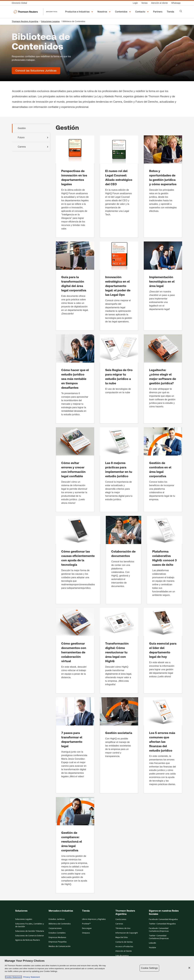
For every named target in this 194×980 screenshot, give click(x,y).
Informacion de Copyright (127, 933)
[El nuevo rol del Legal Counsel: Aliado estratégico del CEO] (119, 187)
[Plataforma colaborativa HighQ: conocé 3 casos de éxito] (164, 560)
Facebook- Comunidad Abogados (163, 919)
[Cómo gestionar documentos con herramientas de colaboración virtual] (75, 651)
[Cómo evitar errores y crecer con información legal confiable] (75, 470)
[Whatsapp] (176, 3)
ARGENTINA (52, 12)
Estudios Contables (57, 933)
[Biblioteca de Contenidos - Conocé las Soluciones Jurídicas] (36, 71)
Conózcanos (121, 919)
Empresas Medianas (57, 937)
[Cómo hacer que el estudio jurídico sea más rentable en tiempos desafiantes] (75, 379)
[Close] (189, 968)
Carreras (119, 924)
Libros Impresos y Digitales (94, 919)
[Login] (135, 3)
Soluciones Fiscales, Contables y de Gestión (30, 925)
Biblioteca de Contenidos (60, 924)
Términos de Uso (123, 928)
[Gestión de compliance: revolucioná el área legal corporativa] (75, 845)
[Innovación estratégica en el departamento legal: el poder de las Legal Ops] (119, 286)
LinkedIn (152, 943)
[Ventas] (144, 3)
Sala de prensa (122, 956)
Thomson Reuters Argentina (25, 21)
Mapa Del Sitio (122, 937)
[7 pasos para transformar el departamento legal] (75, 745)
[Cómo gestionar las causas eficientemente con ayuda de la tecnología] (78, 560)
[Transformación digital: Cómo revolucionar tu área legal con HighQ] (119, 651)
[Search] (181, 11)
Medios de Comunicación (60, 946)
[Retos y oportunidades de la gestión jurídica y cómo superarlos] (163, 187)
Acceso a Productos (124, 947)
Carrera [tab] (34, 147)
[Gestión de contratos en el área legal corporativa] (163, 470)
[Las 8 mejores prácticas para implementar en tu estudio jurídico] (119, 470)
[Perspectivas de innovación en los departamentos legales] (75, 187)
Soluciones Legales (50, 21)
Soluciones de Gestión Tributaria (30, 931)
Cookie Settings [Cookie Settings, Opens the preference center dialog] (149, 968)
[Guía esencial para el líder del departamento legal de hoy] (163, 651)
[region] (97, 968)
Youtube (152, 948)
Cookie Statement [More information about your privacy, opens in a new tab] (13, 977)
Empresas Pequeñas (58, 942)
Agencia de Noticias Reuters (28, 940)
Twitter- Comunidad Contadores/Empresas (159, 937)
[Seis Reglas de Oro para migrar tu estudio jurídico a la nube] (119, 379)
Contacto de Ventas (124, 942)
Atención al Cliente (124, 951)
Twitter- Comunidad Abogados (162, 924)
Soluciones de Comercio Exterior (30, 936)
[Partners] (158, 12)
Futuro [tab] (34, 138)
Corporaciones (55, 928)
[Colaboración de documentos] (123, 560)
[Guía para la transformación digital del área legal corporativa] (75, 286)
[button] (80, 12)
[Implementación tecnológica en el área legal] (163, 286)
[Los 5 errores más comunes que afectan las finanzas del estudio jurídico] (163, 745)
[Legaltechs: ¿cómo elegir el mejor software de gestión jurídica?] (163, 379)
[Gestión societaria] (119, 745)
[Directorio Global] (20, 3)
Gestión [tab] (22, 128)
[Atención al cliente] (159, 3)
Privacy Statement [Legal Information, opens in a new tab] (31, 977)
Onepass (86, 933)
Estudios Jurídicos (57, 919)
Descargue (87, 928)
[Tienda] (171, 12)
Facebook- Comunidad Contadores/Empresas (159, 930)
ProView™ (86, 924)
